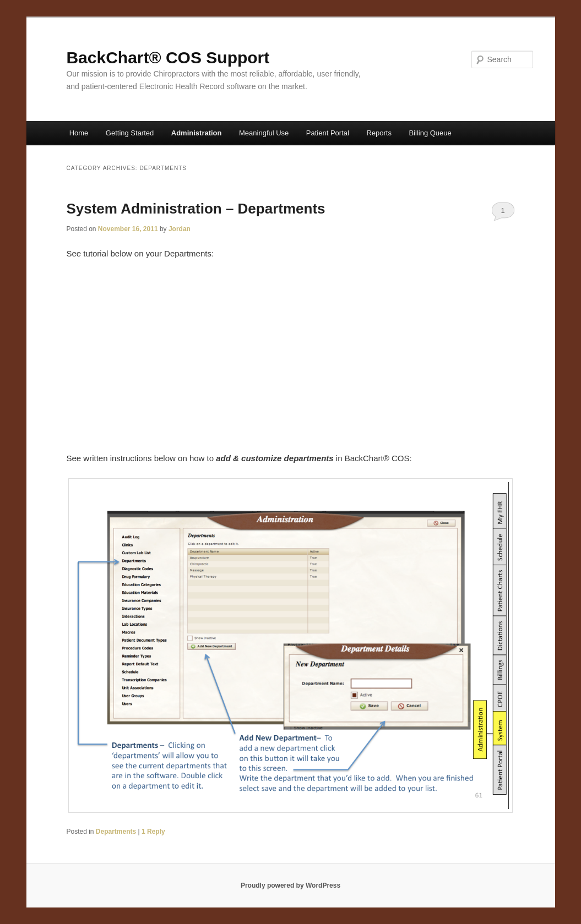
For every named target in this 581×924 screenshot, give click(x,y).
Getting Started (130, 133)
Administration (197, 133)
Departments (116, 832)
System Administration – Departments (196, 209)
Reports (379, 133)
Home (79, 133)
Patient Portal (328, 133)
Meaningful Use (264, 133)
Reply (153, 832)
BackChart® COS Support (168, 58)
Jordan (180, 229)
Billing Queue (430, 133)
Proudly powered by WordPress (290, 885)
